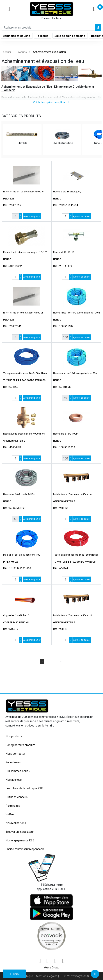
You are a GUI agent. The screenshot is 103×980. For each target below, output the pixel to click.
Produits (22, 52)
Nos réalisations (16, 823)
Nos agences (14, 780)
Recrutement (14, 762)
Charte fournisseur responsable (25, 849)
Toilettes (43, 36)
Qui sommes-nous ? (18, 771)
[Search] (48, 27)
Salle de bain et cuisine (70, 36)
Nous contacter (15, 754)
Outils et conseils (17, 797)
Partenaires (13, 806)
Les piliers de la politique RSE (24, 788)
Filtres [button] (14, 974)
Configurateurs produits (20, 745)
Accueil (7, 52)
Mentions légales (47, 976)
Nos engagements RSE (20, 840)
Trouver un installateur (20, 832)
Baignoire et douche (17, 36)
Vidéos (10, 814)
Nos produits (14, 736)
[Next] (61, 662)
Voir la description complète (52, 102)
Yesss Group (51, 967)
